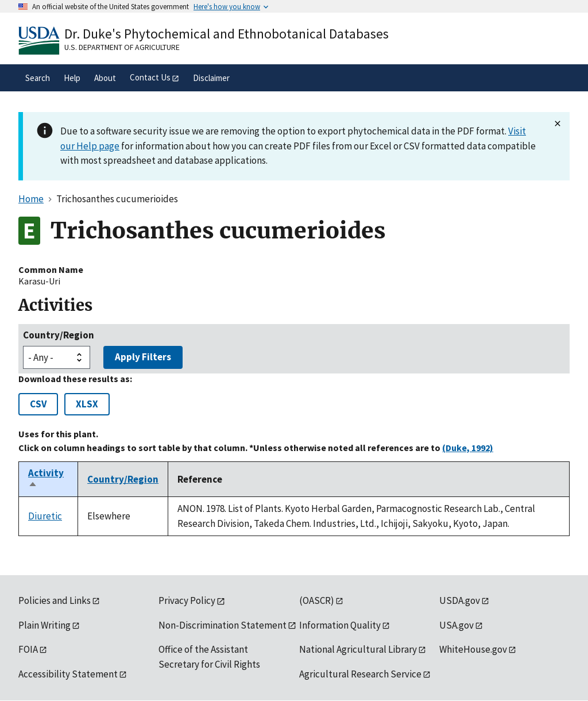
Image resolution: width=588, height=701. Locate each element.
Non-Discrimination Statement (223, 625)
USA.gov (457, 625)
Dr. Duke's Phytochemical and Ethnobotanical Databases (227, 34)
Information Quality (340, 625)
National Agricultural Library (358, 649)
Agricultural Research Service (360, 674)
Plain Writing (45, 625)
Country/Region (59, 335)
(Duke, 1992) (468, 448)
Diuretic (45, 516)
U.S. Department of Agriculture (122, 47)
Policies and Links (55, 600)
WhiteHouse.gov (473, 649)
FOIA (28, 649)
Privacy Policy (187, 600)
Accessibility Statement (68, 674)
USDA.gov (460, 600)
